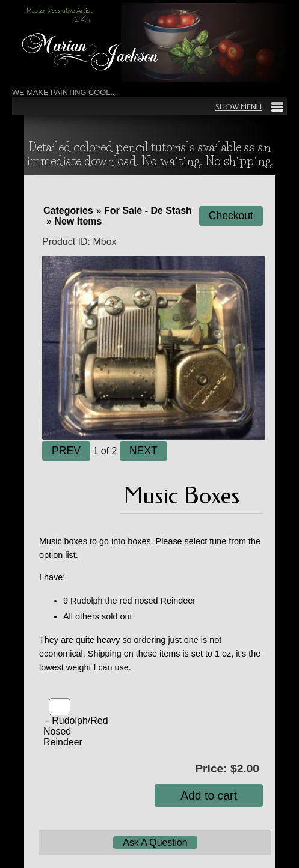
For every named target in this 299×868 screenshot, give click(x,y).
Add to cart (209, 795)
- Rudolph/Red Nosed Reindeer (76, 731)
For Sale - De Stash (148, 211)
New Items (78, 221)
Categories (68, 211)
